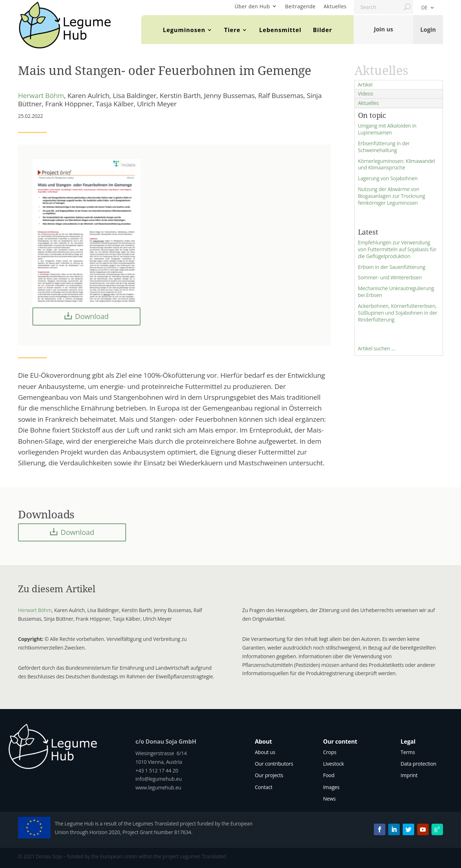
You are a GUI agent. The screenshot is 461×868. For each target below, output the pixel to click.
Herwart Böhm (41, 96)
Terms (408, 752)
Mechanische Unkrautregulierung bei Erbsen (396, 292)
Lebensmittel (280, 30)
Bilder (323, 30)
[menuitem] (428, 9)
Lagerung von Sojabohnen (388, 178)
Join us (383, 29)
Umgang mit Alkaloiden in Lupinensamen (387, 129)
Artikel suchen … (377, 348)
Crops (330, 752)
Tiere (232, 30)
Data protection (418, 764)
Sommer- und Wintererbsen (390, 277)
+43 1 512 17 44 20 (157, 770)
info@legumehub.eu (159, 779)
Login (428, 29)
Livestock (334, 764)
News (329, 799)
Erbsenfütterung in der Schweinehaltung (384, 147)
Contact (263, 787)
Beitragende (301, 6)
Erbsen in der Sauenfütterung (392, 267)
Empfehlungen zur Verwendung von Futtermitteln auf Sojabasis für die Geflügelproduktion (397, 249)
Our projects (269, 775)
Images (331, 787)
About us (265, 752)
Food (329, 775)
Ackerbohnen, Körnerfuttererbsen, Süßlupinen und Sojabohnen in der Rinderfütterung (398, 313)
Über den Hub (252, 6)
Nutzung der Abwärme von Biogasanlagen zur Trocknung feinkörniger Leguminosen (392, 196)
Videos (366, 94)
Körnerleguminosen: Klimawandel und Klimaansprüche (397, 164)
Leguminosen (184, 30)
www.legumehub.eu (158, 787)
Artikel (365, 85)
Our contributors (274, 764)
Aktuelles (335, 6)
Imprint (409, 775)
